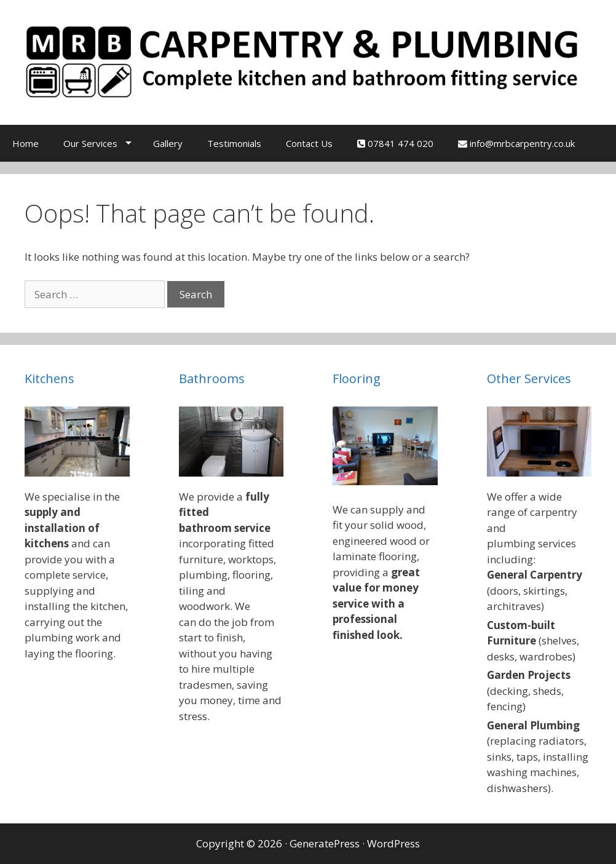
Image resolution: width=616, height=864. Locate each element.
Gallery (168, 143)
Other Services (529, 378)
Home (26, 143)
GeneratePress (325, 843)
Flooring (357, 378)
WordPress (393, 843)
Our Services (90, 143)
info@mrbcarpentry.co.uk (516, 143)
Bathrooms (212, 378)
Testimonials (234, 143)
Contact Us (309, 143)
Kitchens (49, 378)
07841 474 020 (395, 143)
